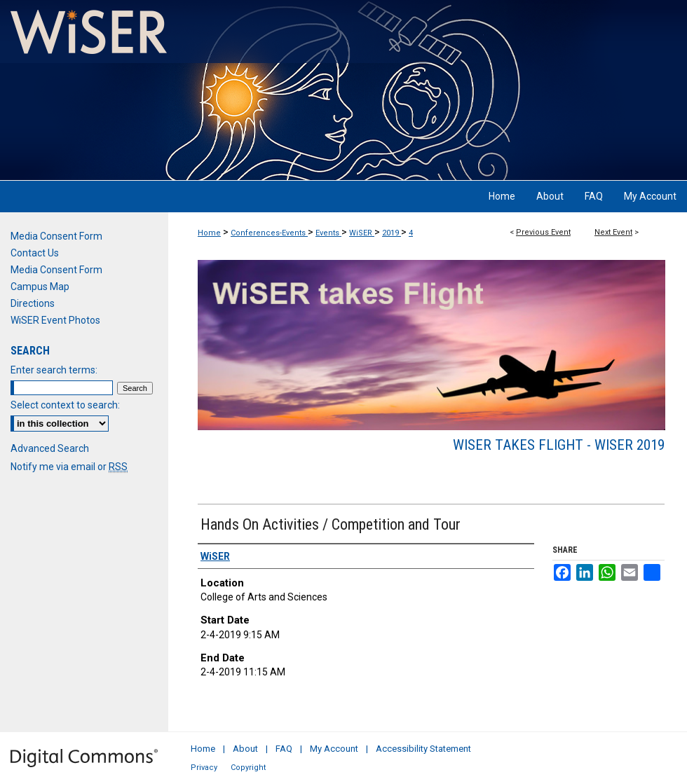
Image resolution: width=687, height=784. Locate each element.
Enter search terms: (54, 370)
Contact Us (35, 253)
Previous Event (543, 232)
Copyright (248, 768)
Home (209, 233)
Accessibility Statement (423, 749)
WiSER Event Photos (55, 320)
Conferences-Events (269, 233)
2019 (392, 233)
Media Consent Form (56, 236)
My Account (334, 749)
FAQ (284, 749)
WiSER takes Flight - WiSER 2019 (559, 445)
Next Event (613, 232)
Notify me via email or (69, 467)
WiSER (362, 233)
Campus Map (40, 287)
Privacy (204, 768)
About (245, 749)
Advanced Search (50, 448)
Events (328, 233)
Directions (33, 303)
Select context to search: (65, 405)
